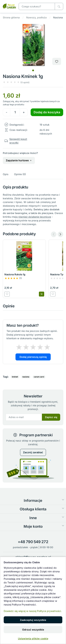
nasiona (26, 377)
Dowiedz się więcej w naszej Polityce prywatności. (33, 611)
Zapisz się (51, 417)
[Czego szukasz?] (59, 6)
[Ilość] (15, 112)
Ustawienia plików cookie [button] (33, 638)
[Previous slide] (54, 234)
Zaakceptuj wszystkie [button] (33, 620)
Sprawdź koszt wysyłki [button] (18, 141)
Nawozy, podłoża (36, 17)
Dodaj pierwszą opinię (33, 357)
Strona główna (11, 17)
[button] (16, 82)
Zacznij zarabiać (33, 452)
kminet (15, 377)
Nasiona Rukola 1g (15, 274)
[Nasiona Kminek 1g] (9, 6)
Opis (6, 174)
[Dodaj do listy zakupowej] (57, 61)
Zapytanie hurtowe (19, 160)
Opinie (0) (20, 174)
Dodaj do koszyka (47, 112)
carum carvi (39, 377)
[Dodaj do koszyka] (42, 294)
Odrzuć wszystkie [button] (33, 630)
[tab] (33, 70)
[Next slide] (60, 234)
